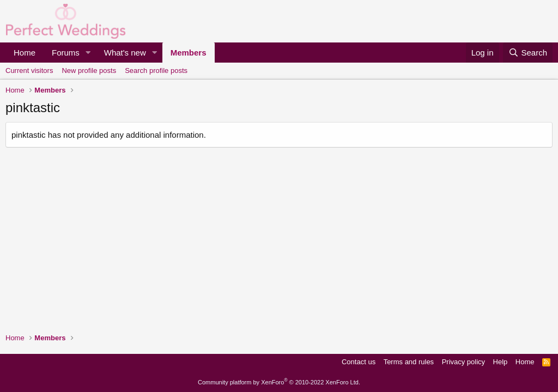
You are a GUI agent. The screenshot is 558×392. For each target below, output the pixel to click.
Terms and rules (409, 362)
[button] (88, 53)
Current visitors (29, 71)
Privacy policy (463, 362)
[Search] (528, 53)
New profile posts (89, 71)
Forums (66, 53)
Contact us (359, 362)
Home (25, 53)
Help (501, 362)
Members (189, 53)
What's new (125, 53)
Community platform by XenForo (279, 382)
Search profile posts (156, 71)
